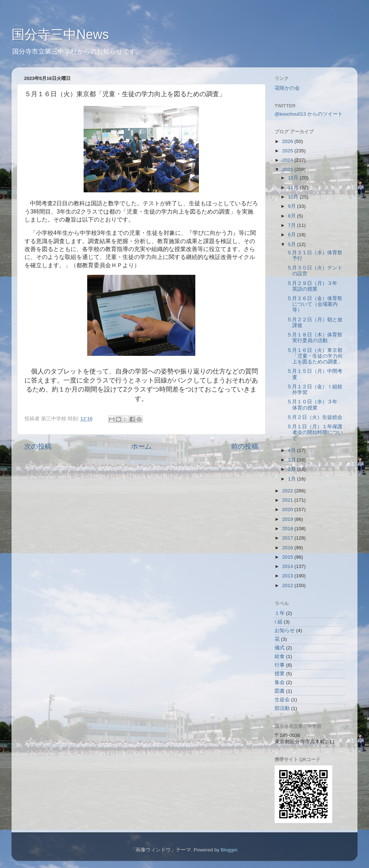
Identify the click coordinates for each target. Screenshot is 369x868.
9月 (292, 206)
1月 (292, 479)
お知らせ (285, 630)
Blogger (229, 850)
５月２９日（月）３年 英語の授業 (315, 286)
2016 (288, 548)
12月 (294, 178)
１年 (280, 613)
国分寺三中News (60, 34)
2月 (292, 469)
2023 (288, 169)
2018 (288, 529)
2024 (288, 160)
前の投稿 (245, 446)
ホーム (141, 446)
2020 (288, 509)
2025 (288, 151)
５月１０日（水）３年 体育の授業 (315, 405)
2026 (288, 141)
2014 (288, 566)
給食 (280, 656)
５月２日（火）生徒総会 (315, 417)
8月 (292, 216)
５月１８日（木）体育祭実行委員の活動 (315, 338)
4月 (292, 450)
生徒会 (282, 700)
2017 (288, 538)
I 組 (279, 622)
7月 (292, 225)
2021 (288, 500)
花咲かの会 (287, 88)
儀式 (280, 648)
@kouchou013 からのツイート (309, 114)
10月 (294, 197)
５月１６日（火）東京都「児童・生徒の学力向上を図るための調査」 (315, 356)
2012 (288, 585)
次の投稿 (38, 446)
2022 (288, 491)
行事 (280, 665)
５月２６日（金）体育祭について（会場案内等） (315, 304)
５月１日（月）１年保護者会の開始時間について (315, 432)
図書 (280, 691)
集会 (280, 682)
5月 (292, 244)
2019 (288, 519)
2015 (288, 557)
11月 (294, 187)
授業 (280, 674)
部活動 (282, 708)
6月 (292, 235)
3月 (292, 460)
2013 (288, 576)
